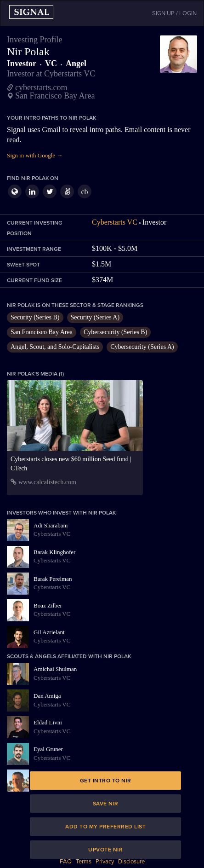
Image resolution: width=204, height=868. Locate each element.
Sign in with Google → (35, 155)
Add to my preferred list (105, 827)
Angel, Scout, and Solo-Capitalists (55, 347)
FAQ (66, 862)
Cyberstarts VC (115, 222)
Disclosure (131, 862)
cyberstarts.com (41, 87)
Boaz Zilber (48, 605)
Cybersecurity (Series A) (142, 347)
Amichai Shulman (55, 669)
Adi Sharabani (51, 525)
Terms (84, 862)
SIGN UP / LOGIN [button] (174, 13)
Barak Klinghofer (54, 552)
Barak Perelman (53, 579)
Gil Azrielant (49, 632)
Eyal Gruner (48, 749)
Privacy (105, 862)
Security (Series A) (95, 317)
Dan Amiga (47, 696)
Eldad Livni (48, 722)
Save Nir (106, 804)
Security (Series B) (35, 317)
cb (84, 192)
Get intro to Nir (106, 781)
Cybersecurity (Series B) (115, 332)
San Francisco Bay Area (42, 332)
